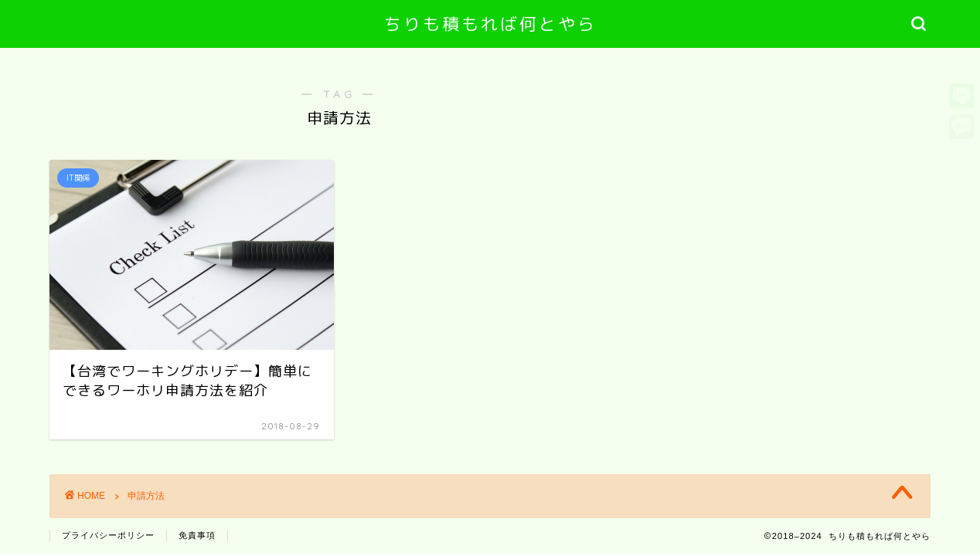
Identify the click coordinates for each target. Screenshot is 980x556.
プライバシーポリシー (108, 535)
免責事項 (197, 535)
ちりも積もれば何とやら (490, 24)
